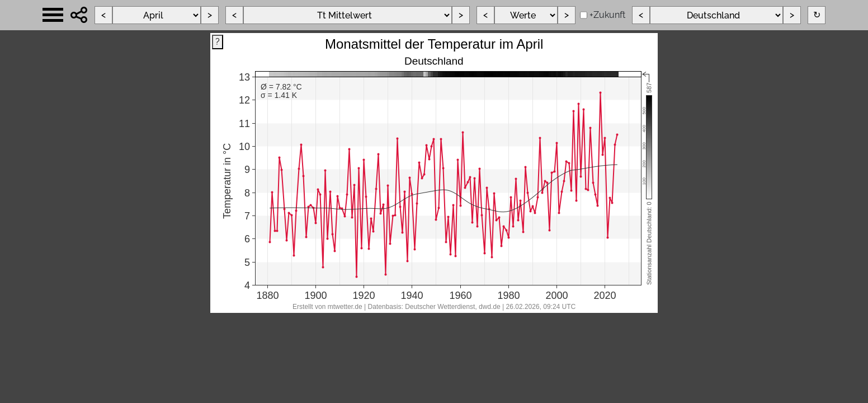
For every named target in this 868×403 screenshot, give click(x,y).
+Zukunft (607, 15)
